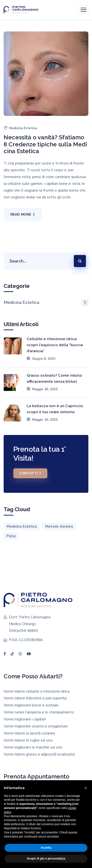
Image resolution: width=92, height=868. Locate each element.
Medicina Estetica (23, 128)
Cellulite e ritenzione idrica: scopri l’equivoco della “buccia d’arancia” (55, 345)
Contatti (30, 473)
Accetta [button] (46, 848)
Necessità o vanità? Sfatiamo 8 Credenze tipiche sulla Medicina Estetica (45, 144)
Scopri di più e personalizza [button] (46, 859)
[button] (86, 788)
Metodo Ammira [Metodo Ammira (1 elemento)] (59, 526)
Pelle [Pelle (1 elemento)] (11, 536)
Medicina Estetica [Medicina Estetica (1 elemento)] (22, 526)
